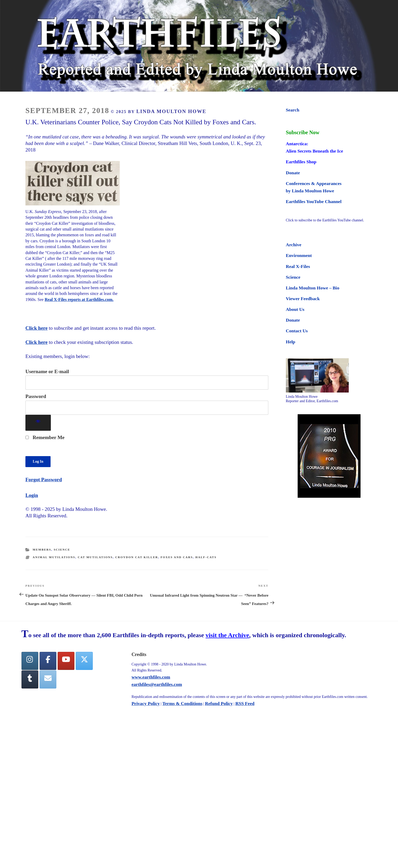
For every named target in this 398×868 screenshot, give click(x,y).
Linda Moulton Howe (171, 111)
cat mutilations (95, 557)
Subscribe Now (303, 132)
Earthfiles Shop (301, 162)
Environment (299, 255)
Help (291, 342)
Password (36, 396)
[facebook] (48, 661)
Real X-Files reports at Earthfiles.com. (79, 299)
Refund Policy (219, 703)
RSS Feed (245, 703)
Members (42, 550)
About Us (295, 309)
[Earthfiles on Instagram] (30, 661)
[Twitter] (84, 661)
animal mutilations (54, 557)
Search (293, 110)
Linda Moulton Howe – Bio (313, 288)
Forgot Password (44, 480)
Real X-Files (298, 266)
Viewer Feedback (303, 299)
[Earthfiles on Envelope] (48, 679)
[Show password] (38, 423)
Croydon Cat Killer (137, 557)
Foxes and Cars (177, 557)
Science (62, 550)
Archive (294, 245)
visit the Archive (227, 635)
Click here (36, 328)
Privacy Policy (146, 703)
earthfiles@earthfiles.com (157, 684)
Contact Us (297, 331)
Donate (293, 173)
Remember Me (45, 437)
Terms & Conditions (182, 703)
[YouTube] (66, 661)
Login (32, 495)
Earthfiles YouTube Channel (314, 201)
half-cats (206, 557)
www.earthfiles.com (151, 677)
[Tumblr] (30, 679)
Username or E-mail (47, 371)
